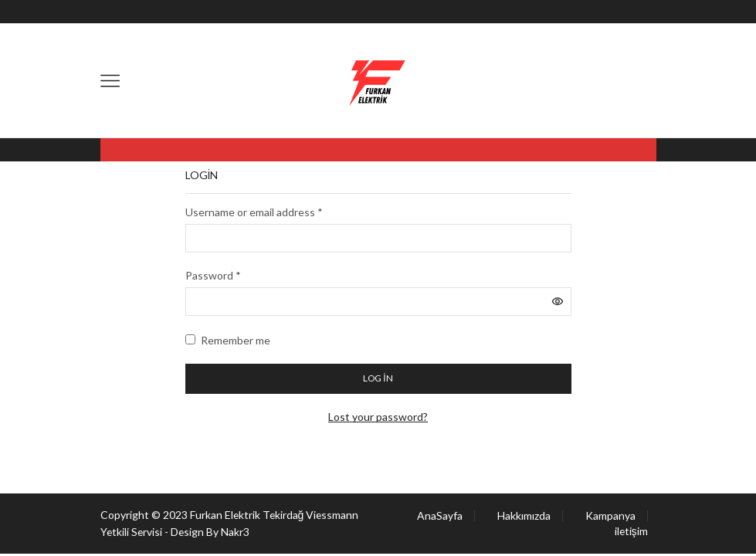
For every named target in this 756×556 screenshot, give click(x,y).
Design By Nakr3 (212, 532)
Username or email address (254, 212)
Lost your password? (378, 417)
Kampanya (610, 516)
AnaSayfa (440, 516)
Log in (378, 378)
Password (213, 275)
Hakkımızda (524, 516)
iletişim (631, 531)
